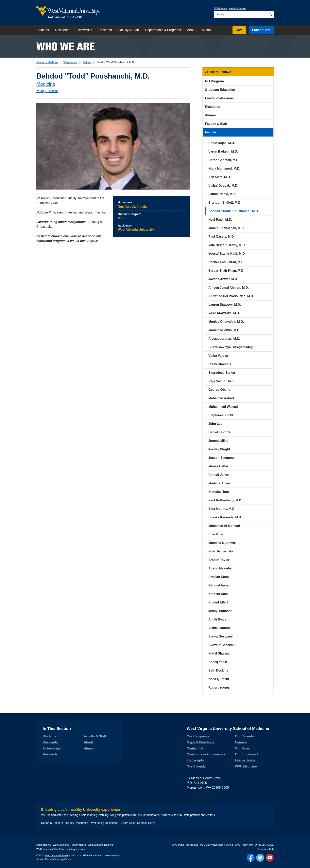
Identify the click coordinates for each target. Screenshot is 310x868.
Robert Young (219, 687)
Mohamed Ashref (221, 398)
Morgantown (47, 91)
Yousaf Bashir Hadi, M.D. (227, 254)
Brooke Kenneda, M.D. (225, 517)
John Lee (215, 424)
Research (105, 30)
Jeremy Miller (218, 441)
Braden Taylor (219, 560)
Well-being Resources (105, 823)
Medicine (46, 84)
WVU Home (221, 9)
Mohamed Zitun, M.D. (224, 330)
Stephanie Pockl (221, 415)
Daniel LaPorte (219, 432)
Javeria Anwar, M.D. (223, 279)
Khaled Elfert (218, 602)
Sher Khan (216, 534)
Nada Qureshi (219, 679)
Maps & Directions (201, 742)
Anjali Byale (217, 619)
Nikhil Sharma (219, 653)
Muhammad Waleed (223, 407)
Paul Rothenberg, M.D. (225, 500)
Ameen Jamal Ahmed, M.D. (229, 288)
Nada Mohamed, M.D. (224, 168)
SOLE (270, 845)
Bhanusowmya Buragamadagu (232, 347)
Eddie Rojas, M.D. (222, 143)
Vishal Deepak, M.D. (223, 185)
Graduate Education (220, 90)
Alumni (207, 30)
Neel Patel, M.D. (220, 220)
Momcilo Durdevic (222, 543)
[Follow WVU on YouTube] (270, 858)
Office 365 (260, 845)
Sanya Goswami (221, 636)
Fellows (87, 62)
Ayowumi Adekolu (222, 645)
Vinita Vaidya (218, 356)
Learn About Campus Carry (138, 823)
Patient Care (261, 30)
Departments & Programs (163, 30)
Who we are (66, 46)
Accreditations (44, 845)
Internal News (245, 760)
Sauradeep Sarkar (222, 373)
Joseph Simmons (221, 458)
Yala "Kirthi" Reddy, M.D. (227, 245)
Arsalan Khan (219, 577)
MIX (251, 845)
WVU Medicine (246, 766)
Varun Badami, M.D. (223, 151)
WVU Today (241, 845)
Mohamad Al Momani (224, 526)
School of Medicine (47, 62)
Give (239, 30)
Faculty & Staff (129, 30)
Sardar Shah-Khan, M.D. (226, 271)
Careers (241, 742)
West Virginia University (57, 856)
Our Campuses (198, 736)
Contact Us (195, 748)
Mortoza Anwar (220, 483)
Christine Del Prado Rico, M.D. (231, 296)
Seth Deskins (218, 670)
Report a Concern (52, 823)
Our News (242, 748)
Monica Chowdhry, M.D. (226, 322)
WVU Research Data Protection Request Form (61, 849)
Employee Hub (266, 849)
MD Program (214, 81)
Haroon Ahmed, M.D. (224, 160)
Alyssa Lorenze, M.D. (224, 339)
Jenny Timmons (220, 611)
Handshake (192, 845)
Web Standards (61, 845)
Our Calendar (197, 766)
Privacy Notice (78, 845)
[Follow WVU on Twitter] (260, 858)
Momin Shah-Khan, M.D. (226, 228)
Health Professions (219, 98)
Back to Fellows (219, 72)
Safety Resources (77, 823)
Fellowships (84, 30)
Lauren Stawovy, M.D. (225, 305)
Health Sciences (237, 9)
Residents (62, 30)
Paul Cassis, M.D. (222, 237)
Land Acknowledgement (100, 845)
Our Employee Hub (249, 754)
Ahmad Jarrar (219, 475)
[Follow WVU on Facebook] (251, 858)
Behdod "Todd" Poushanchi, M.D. (234, 211)
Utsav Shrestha (220, 364)
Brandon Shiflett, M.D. (225, 203)
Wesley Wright (219, 449)
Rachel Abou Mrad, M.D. (226, 262)
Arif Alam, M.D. (220, 177)
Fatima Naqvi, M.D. (222, 194)
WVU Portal (178, 845)
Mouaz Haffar (218, 466)
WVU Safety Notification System (217, 845)
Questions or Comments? (206, 754)
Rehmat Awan (219, 585)
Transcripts (195, 760)
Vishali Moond (219, 628)
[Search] (270, 14)
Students (43, 30)
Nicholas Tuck (219, 492)
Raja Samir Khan (221, 381)
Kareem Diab (218, 594)
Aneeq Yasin (218, 662)
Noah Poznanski (221, 551)
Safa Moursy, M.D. (222, 509)
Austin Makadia (220, 568)
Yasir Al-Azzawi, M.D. (224, 313)
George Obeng (219, 390)
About (191, 30)
